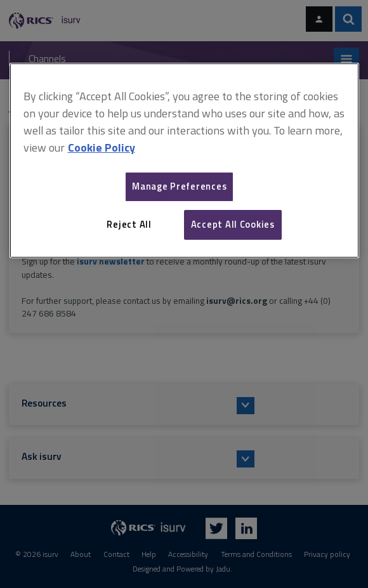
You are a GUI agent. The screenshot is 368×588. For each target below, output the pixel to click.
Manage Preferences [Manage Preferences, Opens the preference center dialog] (179, 186)
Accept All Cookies (233, 224)
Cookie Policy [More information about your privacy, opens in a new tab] (102, 147)
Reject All (129, 224)
